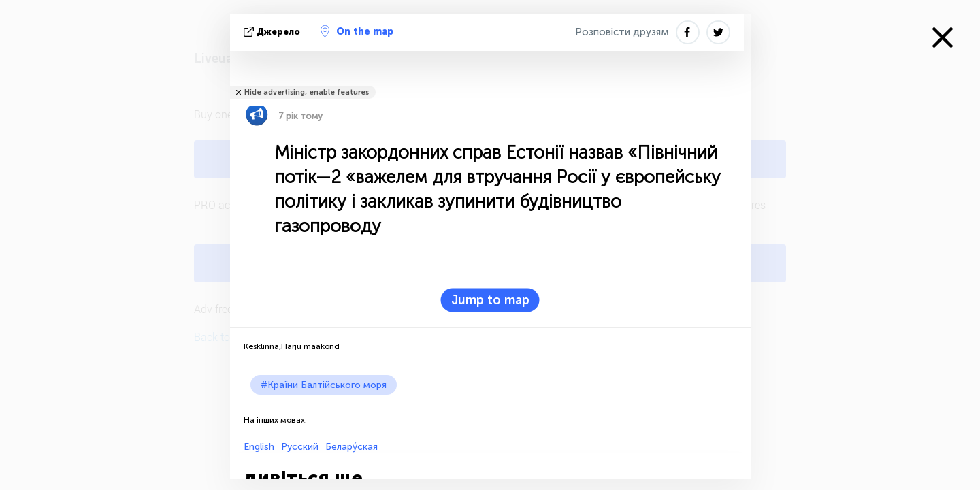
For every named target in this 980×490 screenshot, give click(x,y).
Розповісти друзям (622, 32)
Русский (300, 447)
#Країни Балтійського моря (324, 385)
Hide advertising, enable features (307, 92)
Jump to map (490, 300)
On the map (357, 31)
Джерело (273, 32)
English (259, 447)
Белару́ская (352, 447)
